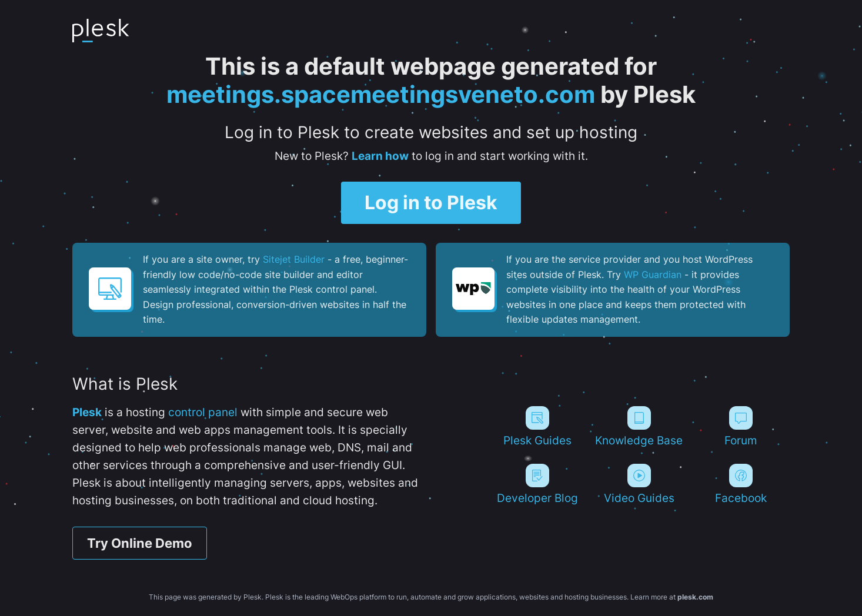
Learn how (380, 156)
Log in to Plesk (431, 202)
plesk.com (695, 597)
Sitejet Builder (294, 259)
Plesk (87, 412)
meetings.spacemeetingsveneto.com (381, 94)
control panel (203, 412)
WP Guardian (653, 274)
